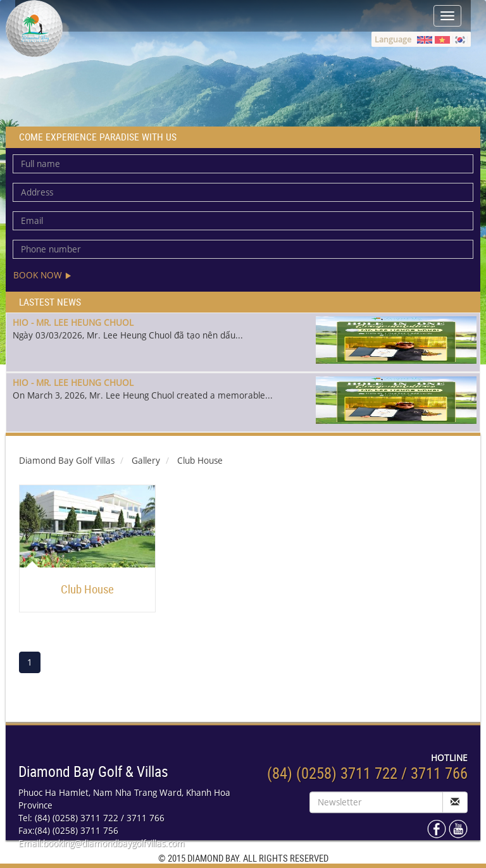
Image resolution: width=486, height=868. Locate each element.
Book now (42, 275)
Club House (87, 589)
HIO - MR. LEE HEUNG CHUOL (73, 322)
